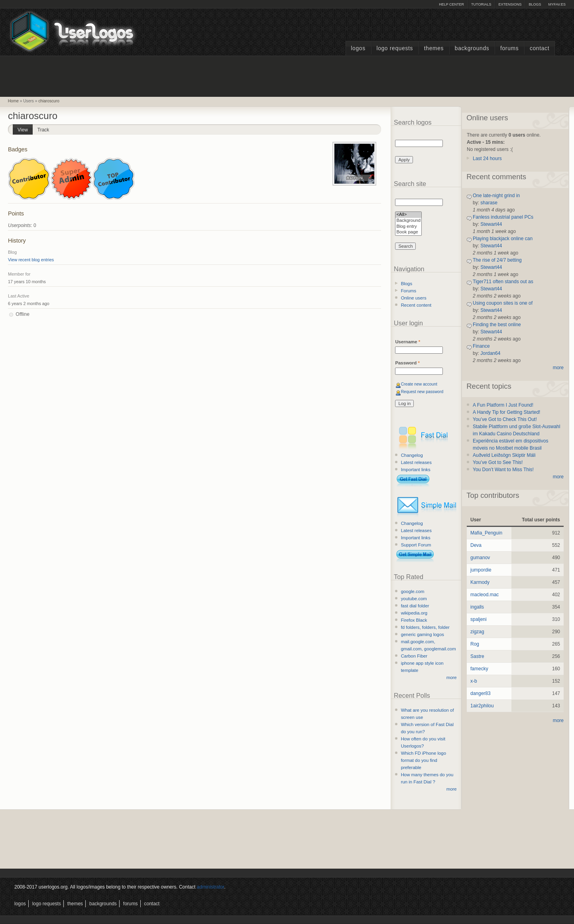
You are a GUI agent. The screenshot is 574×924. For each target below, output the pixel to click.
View (25, 128)
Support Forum (416, 545)
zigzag (477, 632)
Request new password (422, 392)
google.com (413, 591)
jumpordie (481, 570)
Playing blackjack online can (503, 239)
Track (43, 130)
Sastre (477, 656)
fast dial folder (415, 606)
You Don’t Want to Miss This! (503, 470)
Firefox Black (414, 620)
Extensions (510, 4)
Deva (476, 545)
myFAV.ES (557, 4)
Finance (481, 346)
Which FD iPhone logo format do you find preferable (424, 760)
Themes (434, 48)
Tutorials (481, 4)
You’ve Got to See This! (498, 462)
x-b (474, 681)
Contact (540, 48)
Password (407, 363)
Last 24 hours (487, 159)
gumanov (480, 558)
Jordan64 (490, 353)
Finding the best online (497, 325)
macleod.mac (485, 595)
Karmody (480, 582)
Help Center (451, 4)
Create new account (419, 384)
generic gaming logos (423, 634)
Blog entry (408, 227)
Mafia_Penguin (486, 533)
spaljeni (479, 619)
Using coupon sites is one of (503, 303)
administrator (211, 887)
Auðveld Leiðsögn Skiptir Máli (504, 455)
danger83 (481, 693)
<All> (408, 215)
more (452, 677)
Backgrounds (472, 48)
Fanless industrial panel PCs (503, 217)
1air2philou (482, 706)
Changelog (412, 455)
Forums (509, 48)
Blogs (535, 4)
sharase (489, 203)
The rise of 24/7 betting (497, 260)
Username (408, 342)
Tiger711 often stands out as (503, 282)
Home (13, 101)
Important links (416, 470)
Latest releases (416, 462)
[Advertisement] (287, 75)
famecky (479, 669)
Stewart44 (491, 224)
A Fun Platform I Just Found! (503, 405)
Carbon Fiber (414, 656)
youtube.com (414, 599)
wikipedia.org (414, 613)
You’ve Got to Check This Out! (505, 419)
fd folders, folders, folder (425, 627)
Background (408, 221)
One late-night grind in (496, 196)
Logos (358, 48)
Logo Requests (395, 48)
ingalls (477, 607)
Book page (408, 232)
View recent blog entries (31, 260)
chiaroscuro (49, 101)
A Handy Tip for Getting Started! (506, 412)
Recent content (416, 305)
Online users (414, 298)
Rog (475, 644)
